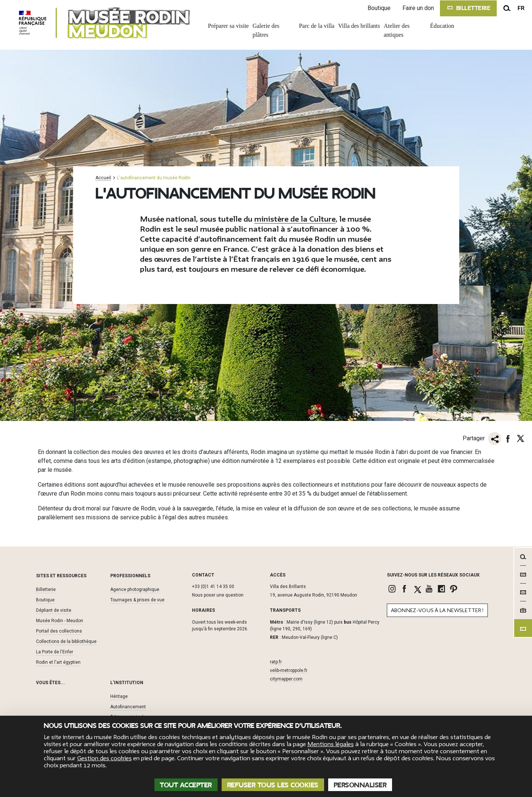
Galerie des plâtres (266, 30)
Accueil (103, 178)
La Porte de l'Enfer (55, 652)
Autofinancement (128, 707)
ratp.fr (276, 662)
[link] (393, 589)
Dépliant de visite (54, 610)
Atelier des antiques (397, 30)
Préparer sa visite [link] (228, 26)
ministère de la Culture (295, 219)
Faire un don (418, 8)
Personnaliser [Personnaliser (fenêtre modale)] (360, 785)
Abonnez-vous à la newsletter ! (437, 610)
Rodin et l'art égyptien (58, 662)
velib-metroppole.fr (289, 670)
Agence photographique (135, 589)
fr (521, 8)
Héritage (119, 696)
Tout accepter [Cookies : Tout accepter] (186, 785)
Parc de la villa (317, 26)
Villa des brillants (359, 26)
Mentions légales (331, 744)
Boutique (379, 8)
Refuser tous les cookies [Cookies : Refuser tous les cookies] (273, 785)
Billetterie (46, 589)
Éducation (442, 26)
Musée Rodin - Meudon (60, 621)
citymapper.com (286, 679)
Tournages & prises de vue (137, 600)
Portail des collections (59, 631)
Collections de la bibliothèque (66, 641)
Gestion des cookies (105, 758)
